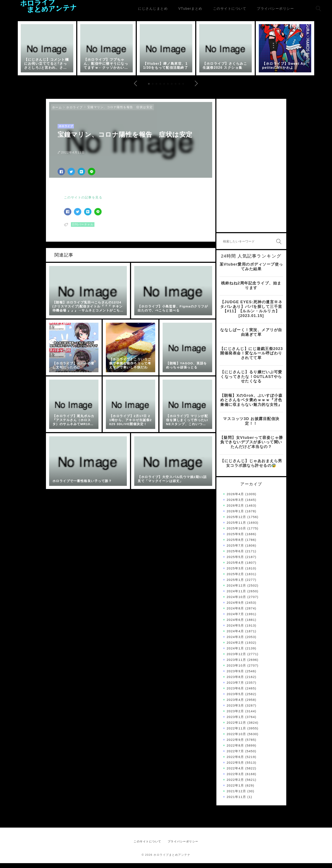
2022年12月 (237, 727)
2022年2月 (235, 785)
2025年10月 (237, 533)
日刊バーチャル (83, 229)
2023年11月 (237, 665)
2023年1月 (235, 722)
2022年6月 (235, 762)
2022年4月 (235, 773)
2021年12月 (237, 796)
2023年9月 (235, 676)
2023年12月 (237, 659)
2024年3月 (235, 642)
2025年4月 (235, 567)
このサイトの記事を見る (83, 202)
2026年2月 (235, 510)
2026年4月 (235, 499)
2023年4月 (235, 705)
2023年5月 (235, 699)
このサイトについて (147, 846)
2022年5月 (235, 767)
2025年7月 (235, 550)
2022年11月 (237, 733)
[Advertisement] (251, 170)
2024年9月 (235, 607)
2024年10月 (237, 602)
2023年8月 (235, 682)
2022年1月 (235, 790)
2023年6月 (235, 693)
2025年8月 (235, 545)
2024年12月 (237, 590)
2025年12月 (237, 522)
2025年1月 (235, 585)
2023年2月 (235, 716)
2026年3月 (235, 505)
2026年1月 (235, 516)
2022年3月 (235, 779)
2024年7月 (235, 619)
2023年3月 (235, 710)
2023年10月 (237, 670)
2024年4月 (235, 636)
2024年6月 (235, 625)
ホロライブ (75, 112)
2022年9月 (235, 745)
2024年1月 (235, 653)
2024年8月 (235, 613)
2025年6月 (235, 556)
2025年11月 (237, 527)
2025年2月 (235, 579)
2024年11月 (237, 596)
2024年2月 (235, 647)
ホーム (57, 112)
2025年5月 (235, 562)
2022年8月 (235, 750)
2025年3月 (235, 573)
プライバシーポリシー (183, 846)
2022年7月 (235, 756)
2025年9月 (235, 539)
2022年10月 (237, 739)
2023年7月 (235, 687)
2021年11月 (237, 802)
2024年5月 (235, 630)
